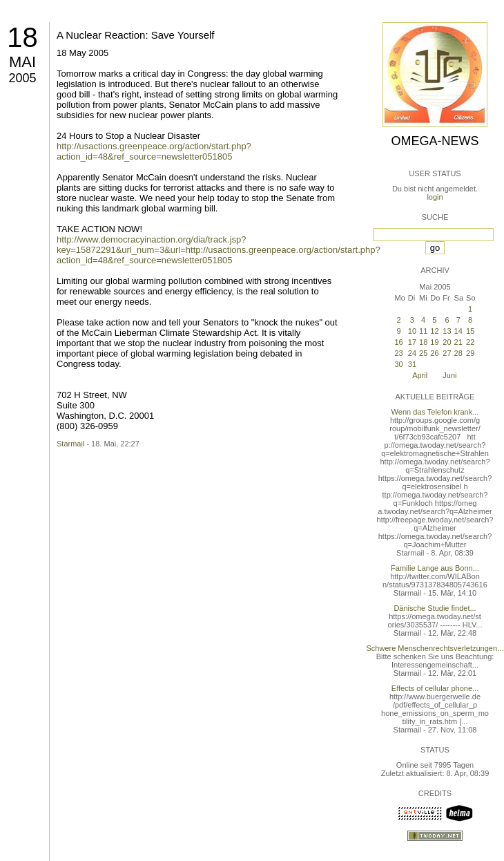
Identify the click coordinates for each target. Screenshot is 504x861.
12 (434, 331)
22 (470, 342)
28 (458, 353)
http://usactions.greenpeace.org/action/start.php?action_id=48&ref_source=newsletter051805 (154, 151)
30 (398, 364)
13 (447, 331)
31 (412, 364)
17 (412, 342)
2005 (22, 78)
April (420, 375)
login (435, 197)
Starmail (70, 444)
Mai (22, 62)
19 (434, 342)
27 (447, 353)
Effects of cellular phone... (435, 688)
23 (398, 353)
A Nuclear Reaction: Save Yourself (135, 35)
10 (412, 331)
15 (470, 331)
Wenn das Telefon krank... (435, 412)
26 (434, 353)
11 (423, 331)
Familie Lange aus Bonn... (435, 568)
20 (447, 342)
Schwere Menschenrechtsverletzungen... (435, 648)
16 (398, 342)
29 (470, 353)
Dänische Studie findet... (435, 608)
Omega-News (435, 141)
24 (412, 353)
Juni (449, 375)
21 (458, 342)
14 (458, 331)
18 (22, 37)
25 (423, 353)
